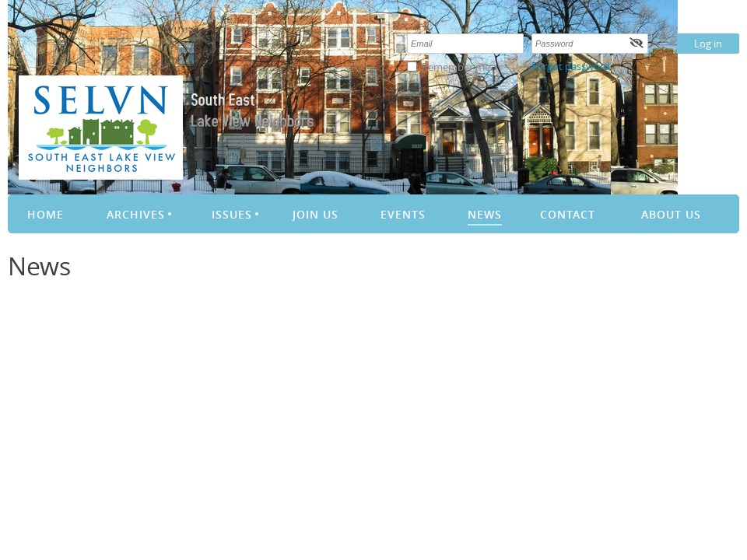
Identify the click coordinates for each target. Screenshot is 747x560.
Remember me (456, 67)
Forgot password (571, 66)
